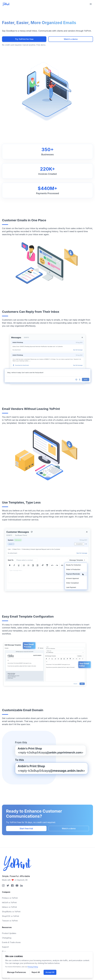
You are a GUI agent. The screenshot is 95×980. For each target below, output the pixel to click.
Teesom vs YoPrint (10, 921)
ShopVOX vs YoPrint (11, 916)
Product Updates (9, 933)
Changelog (7, 938)
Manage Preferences (17, 972)
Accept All (50, 972)
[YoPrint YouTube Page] (17, 886)
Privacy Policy (33, 967)
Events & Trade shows (11, 942)
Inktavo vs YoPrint (9, 907)
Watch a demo (71, 39)
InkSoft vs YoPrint (9, 902)
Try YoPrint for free (24, 39)
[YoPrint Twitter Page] (8, 886)
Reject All (36, 972)
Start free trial (26, 828)
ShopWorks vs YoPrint (11, 912)
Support (5, 947)
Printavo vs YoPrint (10, 898)
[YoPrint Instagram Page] (3, 886)
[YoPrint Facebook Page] (12, 886)
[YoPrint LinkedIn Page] (22, 886)
